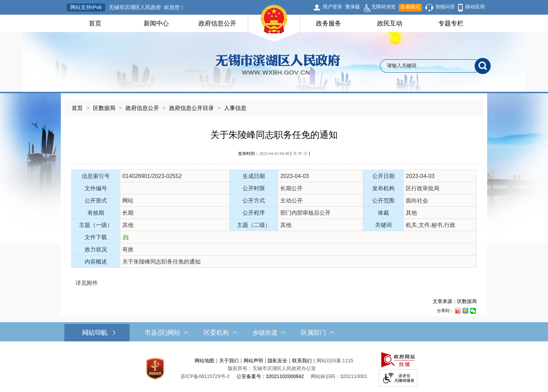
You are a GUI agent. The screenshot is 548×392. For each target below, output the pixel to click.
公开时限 (254, 188)
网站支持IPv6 (86, 7)
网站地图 (204, 361)
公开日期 (383, 176)
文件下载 (96, 237)
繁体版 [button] (353, 7)
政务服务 (329, 23)
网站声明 (253, 361)
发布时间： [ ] (274, 154)
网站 (128, 201)
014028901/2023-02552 (152, 176)
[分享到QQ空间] (465, 310)
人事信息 (235, 108)
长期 (128, 213)
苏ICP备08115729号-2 (205, 376)
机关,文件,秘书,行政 (430, 225)
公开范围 (383, 201)
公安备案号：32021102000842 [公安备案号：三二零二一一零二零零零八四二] (270, 376)
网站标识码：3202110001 (339, 376)
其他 (411, 213)
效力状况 (96, 249)
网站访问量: (330, 361)
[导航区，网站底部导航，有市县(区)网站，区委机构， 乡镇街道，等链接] (274, 333)
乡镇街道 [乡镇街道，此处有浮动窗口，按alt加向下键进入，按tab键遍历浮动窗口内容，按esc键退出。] (269, 333)
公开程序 (254, 213)
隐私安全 (277, 361)
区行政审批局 (423, 188)
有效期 (96, 213)
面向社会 (417, 201)
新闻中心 (156, 23)
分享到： (445, 311)
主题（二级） (254, 225)
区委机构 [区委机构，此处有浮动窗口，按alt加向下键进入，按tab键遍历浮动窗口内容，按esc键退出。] (221, 333)
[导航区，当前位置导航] (274, 105)
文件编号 (96, 188)
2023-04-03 (295, 176)
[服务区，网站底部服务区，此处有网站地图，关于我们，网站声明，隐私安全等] (274, 368)
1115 (348, 361)
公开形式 (96, 201)
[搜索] (483, 66)
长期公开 (291, 188)
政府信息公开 (217, 23)
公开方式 (254, 201)
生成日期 (254, 176)
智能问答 (445, 7)
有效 (128, 249)
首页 (95, 23)
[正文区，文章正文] (274, 216)
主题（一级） (96, 225)
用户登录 (332, 7)
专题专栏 (451, 23)
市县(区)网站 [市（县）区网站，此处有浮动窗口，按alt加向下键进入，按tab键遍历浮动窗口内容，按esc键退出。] (167, 333)
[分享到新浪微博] (457, 310)
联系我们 (302, 361)
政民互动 (390, 23)
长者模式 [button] (410, 7)
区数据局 (104, 108)
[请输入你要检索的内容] (427, 66)
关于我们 (229, 361)
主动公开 (291, 201)
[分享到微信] (473, 310)
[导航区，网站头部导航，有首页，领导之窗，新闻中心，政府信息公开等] (274, 23)
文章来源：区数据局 (455, 301)
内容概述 (96, 262)
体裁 (383, 213)
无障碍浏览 (379, 8)
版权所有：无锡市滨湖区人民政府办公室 (272, 368)
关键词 (383, 225)
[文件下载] (126, 238)
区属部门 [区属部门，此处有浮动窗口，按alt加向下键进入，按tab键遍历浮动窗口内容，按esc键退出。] (318, 333)
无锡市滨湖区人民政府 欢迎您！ (147, 7)
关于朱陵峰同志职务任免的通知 (274, 135)
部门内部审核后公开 (305, 213)
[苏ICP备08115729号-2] (205, 376)
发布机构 (383, 188)
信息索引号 (96, 176)
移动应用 (475, 7)
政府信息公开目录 (192, 108)
